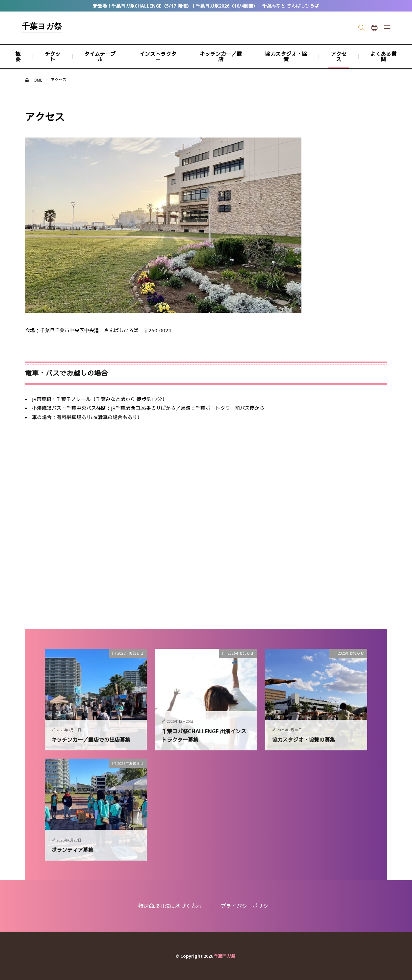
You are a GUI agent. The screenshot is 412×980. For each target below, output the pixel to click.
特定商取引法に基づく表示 (170, 906)
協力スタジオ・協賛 (286, 57)
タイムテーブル (100, 57)
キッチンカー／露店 (221, 57)
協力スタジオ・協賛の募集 (307, 740)
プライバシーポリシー (247, 906)
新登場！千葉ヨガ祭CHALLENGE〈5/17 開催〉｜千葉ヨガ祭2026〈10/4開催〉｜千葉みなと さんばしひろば (206, 6)
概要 (18, 57)
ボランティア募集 (75, 850)
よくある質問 (383, 57)
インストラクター (158, 57)
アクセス (339, 57)
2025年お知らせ (351, 653)
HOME (36, 80)
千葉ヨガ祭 (42, 27)
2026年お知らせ (130, 653)
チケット (53, 57)
